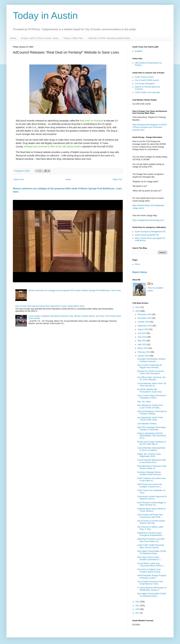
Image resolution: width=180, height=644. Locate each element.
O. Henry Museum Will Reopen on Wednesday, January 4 (152, 589)
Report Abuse (140, 272)
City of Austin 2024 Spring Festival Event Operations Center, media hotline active (50, 306)
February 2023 (144, 352)
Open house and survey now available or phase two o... (150, 485)
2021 (138, 606)
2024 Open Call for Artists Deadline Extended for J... (150, 558)
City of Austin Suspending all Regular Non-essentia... (149, 366)
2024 (138, 307)
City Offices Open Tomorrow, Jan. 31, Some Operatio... (152, 378)
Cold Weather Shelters (147, 424)
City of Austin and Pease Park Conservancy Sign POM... (150, 516)
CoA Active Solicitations (145, 84)
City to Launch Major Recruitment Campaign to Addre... (152, 397)
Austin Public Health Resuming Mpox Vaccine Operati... (150, 546)
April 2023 (142, 345)
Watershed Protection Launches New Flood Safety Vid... (151, 540)
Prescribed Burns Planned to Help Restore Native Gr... (152, 467)
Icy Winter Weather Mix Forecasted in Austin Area (149, 391)
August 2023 (143, 329)
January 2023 (144, 356)
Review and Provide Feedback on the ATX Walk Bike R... (152, 443)
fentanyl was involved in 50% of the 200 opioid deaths (53, 147)
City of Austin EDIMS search (147, 80)
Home (13, 38)
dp (152, 284)
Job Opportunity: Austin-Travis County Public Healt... (150, 419)
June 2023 (142, 337)
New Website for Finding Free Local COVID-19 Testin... (150, 406)
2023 (138, 311)
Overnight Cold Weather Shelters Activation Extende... (151, 360)
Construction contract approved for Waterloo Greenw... (152, 498)
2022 (138, 602)
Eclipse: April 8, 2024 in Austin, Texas (40, 38)
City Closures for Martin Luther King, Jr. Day (150, 528)
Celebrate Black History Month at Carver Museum (151, 510)
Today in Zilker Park (73, 38)
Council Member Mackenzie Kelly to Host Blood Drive (151, 461)
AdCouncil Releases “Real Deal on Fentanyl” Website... (152, 413)
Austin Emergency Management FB (150, 232)
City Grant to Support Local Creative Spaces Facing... (149, 570)
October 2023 (144, 322)
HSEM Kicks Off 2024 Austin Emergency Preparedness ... (151, 534)
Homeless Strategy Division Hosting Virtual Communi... (150, 473)
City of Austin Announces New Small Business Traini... (150, 583)
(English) (139, 51)
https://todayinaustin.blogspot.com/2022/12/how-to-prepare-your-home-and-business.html (150, 127)
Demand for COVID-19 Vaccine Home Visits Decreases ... (151, 372)
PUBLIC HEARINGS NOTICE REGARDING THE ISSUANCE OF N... (152, 436)
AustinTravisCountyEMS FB (147, 235)
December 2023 (145, 314)
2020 (138, 609)
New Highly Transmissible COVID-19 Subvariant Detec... (152, 552)
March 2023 (143, 348)
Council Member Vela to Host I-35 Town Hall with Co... (152, 385)
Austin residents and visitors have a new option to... (152, 479)
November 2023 (145, 318)
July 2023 (142, 333)
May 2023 (142, 341)
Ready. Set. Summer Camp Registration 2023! (149, 455)
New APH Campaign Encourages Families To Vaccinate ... (151, 428)
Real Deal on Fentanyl (91, 121)
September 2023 (145, 326)
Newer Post (19, 179)
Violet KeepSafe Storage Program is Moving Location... (152, 577)
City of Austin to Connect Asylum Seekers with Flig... (151, 522)
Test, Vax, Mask (144, 402)
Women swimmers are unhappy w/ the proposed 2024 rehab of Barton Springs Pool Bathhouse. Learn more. (75, 290)
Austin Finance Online (144, 77)
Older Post (117, 179)
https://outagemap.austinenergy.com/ (148, 220)
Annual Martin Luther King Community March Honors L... (151, 565)
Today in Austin (45, 16)
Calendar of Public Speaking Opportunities (109, 38)
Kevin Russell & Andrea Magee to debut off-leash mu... (152, 504)
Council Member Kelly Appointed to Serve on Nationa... (151, 449)
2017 (138, 613)
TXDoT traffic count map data (147, 92)
